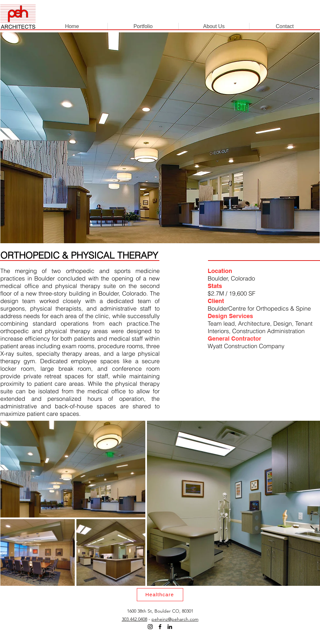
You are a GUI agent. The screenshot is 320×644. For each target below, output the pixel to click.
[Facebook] (160, 627)
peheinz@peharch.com (175, 619)
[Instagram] (150, 627)
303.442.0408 (135, 619)
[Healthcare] (160, 595)
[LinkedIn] (170, 627)
